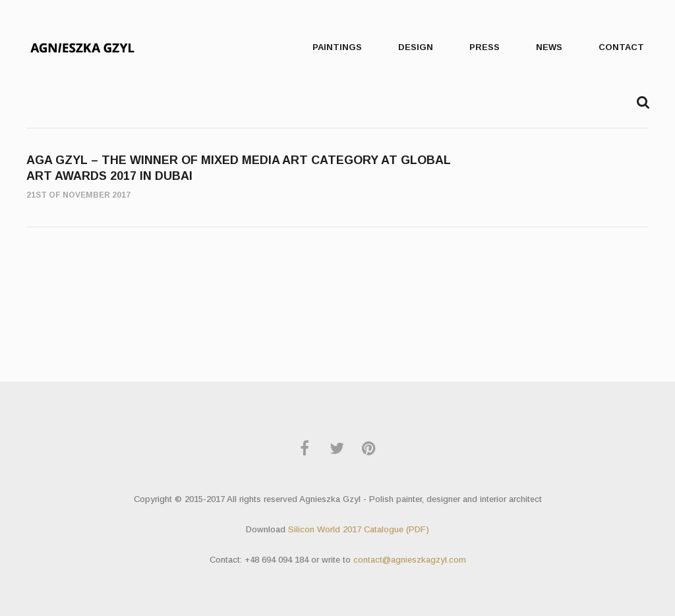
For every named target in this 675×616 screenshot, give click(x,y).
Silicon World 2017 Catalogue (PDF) (359, 529)
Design (416, 47)
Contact (621, 47)
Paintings (337, 47)
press (484, 47)
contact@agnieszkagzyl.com (410, 560)
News (549, 47)
